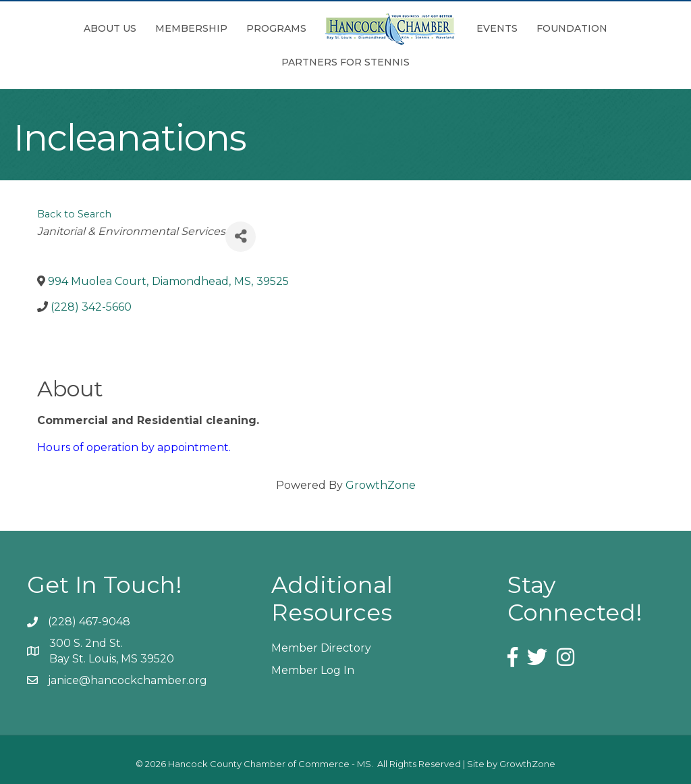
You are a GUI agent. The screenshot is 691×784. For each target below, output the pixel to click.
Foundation (572, 28)
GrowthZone (381, 485)
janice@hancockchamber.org (128, 680)
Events (497, 28)
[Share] (241, 237)
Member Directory (321, 648)
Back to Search (74, 214)
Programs (276, 28)
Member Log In (313, 670)
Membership (191, 28)
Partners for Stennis (345, 62)
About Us (110, 28)
